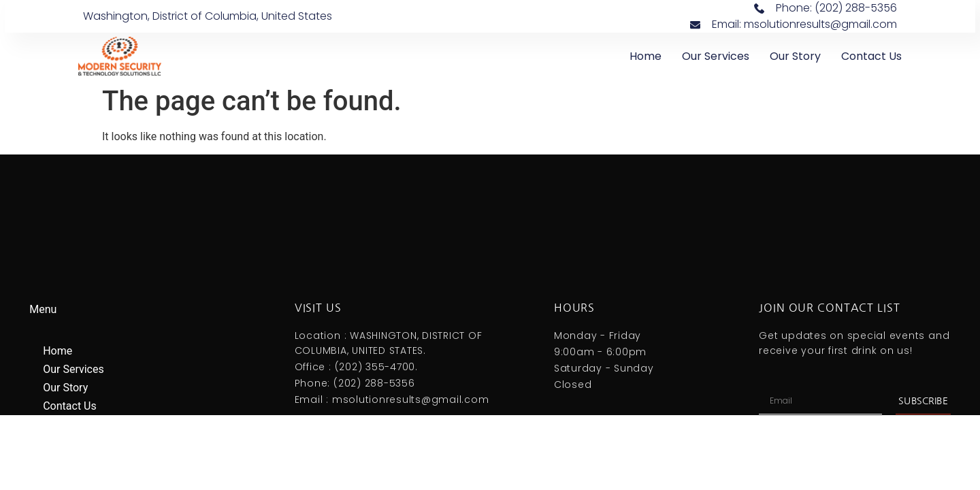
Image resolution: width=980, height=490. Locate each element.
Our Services (716, 56)
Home (646, 56)
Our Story (795, 56)
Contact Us (871, 56)
